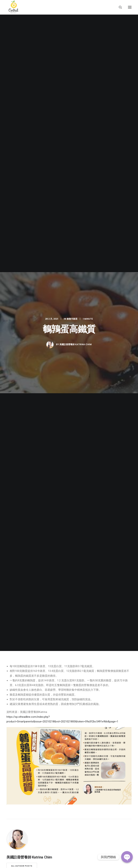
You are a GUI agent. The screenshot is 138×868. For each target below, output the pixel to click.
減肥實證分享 (15, 612)
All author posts (22, 312)
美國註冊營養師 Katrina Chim (76, 67)
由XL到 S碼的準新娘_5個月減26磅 (24, 402)
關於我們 (12, 598)
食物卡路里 (72, 42)
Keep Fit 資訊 (14, 617)
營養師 (11, 603)
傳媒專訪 (12, 627)
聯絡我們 (12, 637)
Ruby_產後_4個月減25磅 (68, 397)
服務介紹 (12, 608)
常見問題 (12, 632)
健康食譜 (12, 622)
